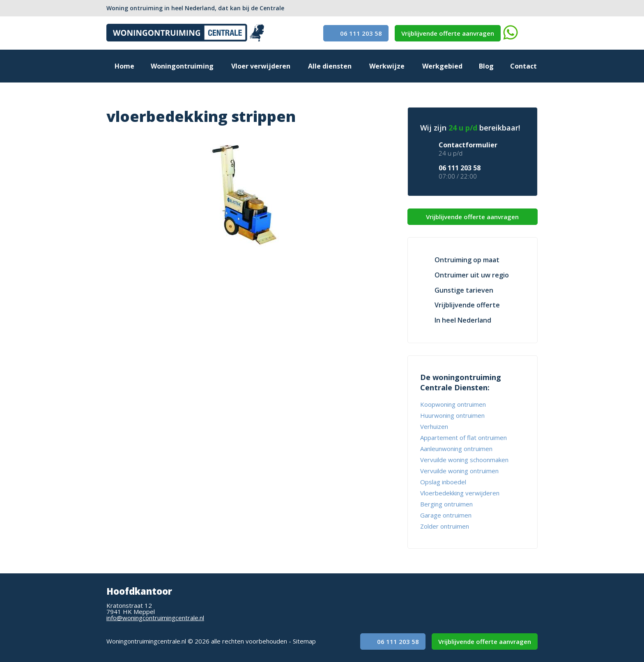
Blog (486, 66)
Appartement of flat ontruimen (463, 438)
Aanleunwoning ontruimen (456, 449)
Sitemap (304, 641)
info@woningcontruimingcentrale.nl (155, 618)
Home (124, 66)
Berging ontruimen (446, 504)
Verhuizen (434, 426)
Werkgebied (442, 66)
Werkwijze (387, 66)
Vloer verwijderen (261, 66)
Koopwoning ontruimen (453, 404)
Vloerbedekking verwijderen (460, 493)
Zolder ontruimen (445, 526)
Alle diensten (330, 66)
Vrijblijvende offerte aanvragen (448, 33)
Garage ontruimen (446, 515)
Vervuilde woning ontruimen (459, 471)
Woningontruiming (182, 66)
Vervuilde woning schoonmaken (464, 460)
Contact (523, 66)
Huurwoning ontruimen (452, 415)
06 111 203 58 (356, 33)
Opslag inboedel (443, 482)
